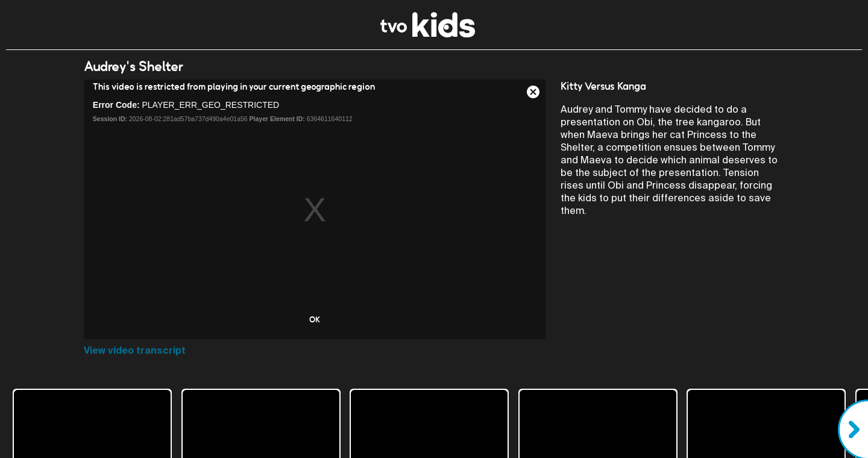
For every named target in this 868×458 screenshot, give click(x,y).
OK (315, 319)
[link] (428, 34)
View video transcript (135, 350)
